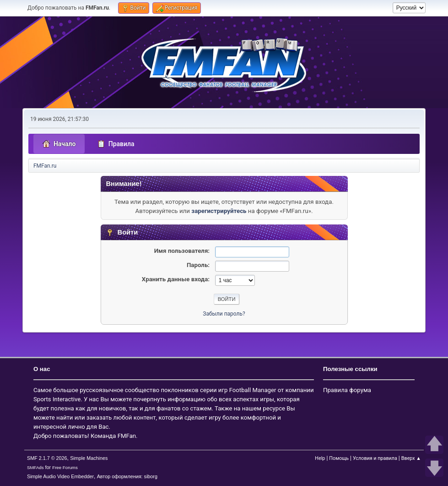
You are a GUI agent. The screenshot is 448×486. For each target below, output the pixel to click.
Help (320, 458)
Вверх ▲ (411, 458)
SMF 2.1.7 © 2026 (47, 458)
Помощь (339, 458)
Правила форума (347, 390)
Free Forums (65, 467)
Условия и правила (375, 458)
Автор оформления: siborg (127, 476)
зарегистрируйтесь (219, 211)
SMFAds (35, 467)
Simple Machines (89, 458)
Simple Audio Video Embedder (60, 476)
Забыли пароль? (224, 314)
